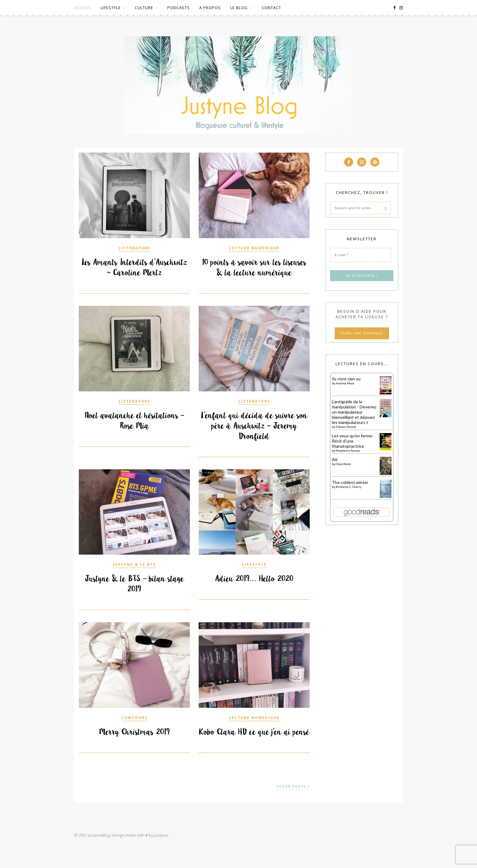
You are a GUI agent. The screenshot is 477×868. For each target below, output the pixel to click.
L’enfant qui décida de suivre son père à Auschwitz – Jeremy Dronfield (254, 436)
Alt (335, 459)
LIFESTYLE (111, 8)
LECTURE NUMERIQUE (254, 248)
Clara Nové (343, 464)
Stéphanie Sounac (348, 450)
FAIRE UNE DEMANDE (362, 333)
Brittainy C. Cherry (349, 487)
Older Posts (293, 807)
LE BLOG (239, 8)
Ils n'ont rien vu (346, 379)
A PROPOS (210, 8)
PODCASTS (179, 8)
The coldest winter (350, 482)
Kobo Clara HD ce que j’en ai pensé (254, 747)
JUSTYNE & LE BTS (134, 575)
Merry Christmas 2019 (134, 742)
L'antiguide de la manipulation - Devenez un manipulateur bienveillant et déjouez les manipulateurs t (354, 412)
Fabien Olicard (346, 427)
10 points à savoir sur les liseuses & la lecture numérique (254, 273)
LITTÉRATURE (134, 248)
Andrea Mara (345, 383)
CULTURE (144, 8)
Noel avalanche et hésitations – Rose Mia (134, 431)
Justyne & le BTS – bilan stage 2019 (134, 594)
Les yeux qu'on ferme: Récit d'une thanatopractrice (353, 441)
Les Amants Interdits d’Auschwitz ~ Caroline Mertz (134, 267)
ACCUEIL (83, 8)
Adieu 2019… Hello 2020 (254, 589)
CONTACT (271, 8)
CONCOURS (134, 728)
